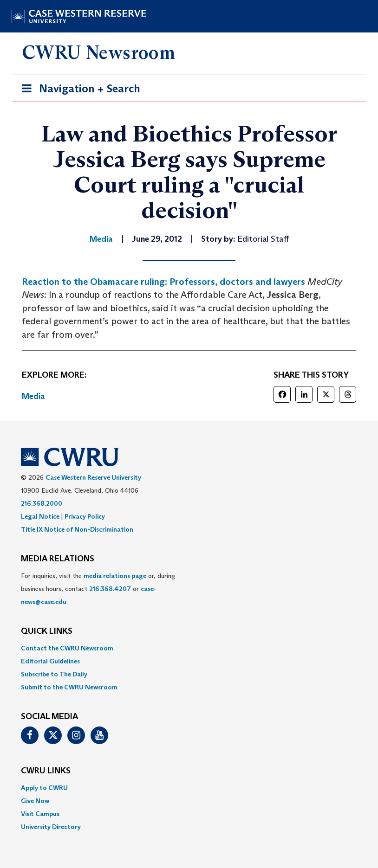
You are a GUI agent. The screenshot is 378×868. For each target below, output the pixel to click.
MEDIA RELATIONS (58, 559)
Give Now (35, 801)
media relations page (115, 576)
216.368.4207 (110, 589)
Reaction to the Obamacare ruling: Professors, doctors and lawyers (163, 282)
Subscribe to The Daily (54, 674)
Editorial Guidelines (50, 661)
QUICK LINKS (47, 631)
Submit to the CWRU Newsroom (69, 687)
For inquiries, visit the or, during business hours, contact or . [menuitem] (98, 589)
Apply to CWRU (44, 788)
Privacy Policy (85, 516)
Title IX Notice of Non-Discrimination (77, 529)
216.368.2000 (42, 503)
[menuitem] (189, 648)
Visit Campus (40, 814)
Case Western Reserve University (93, 477)
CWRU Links (46, 771)
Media (33, 396)
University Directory (51, 827)
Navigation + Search (78, 90)
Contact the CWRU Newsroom (67, 648)
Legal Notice (40, 516)
